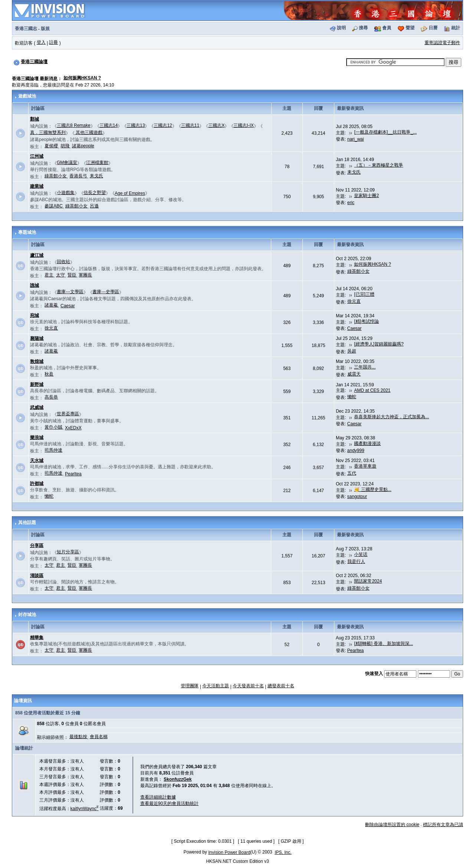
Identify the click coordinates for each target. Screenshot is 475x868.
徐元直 (354, 301)
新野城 (37, 384)
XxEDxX (73, 428)
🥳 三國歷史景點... (373, 489)
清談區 (37, 576)
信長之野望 (95, 193)
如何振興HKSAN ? (82, 78)
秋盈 (49, 374)
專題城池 (27, 232)
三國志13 (136, 125)
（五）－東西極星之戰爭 (379, 165)
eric (351, 203)
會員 (387, 28)
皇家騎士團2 (366, 196)
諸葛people (83, 146)
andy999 (356, 451)
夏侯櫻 (51, 146)
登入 (41, 42)
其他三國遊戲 (89, 132)
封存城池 (27, 615)
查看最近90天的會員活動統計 (169, 803)
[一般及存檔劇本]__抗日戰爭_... (385, 132)
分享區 (37, 546)
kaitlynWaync (85, 809)
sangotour (357, 497)
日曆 (433, 28)
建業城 (37, 186)
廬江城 (37, 255)
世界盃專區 (68, 414)
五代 (352, 473)
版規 (45, 29)
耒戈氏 (96, 176)
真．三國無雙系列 (48, 132)
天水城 (37, 461)
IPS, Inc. (283, 852)
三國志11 (190, 125)
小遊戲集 (66, 193)
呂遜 (94, 206)
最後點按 (78, 737)
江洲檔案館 (97, 163)
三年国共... (365, 367)
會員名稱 (99, 737)
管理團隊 (190, 686)
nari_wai (356, 139)
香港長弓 (78, 176)
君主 (49, 275)
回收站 (63, 262)
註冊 (53, 42)
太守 (60, 275)
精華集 (37, 638)
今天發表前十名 (248, 686)
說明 (341, 28)
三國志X (216, 125)
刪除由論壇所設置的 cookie (392, 825)
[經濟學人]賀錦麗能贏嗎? (379, 344)
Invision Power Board (229, 852)
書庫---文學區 (70, 292)
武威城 (37, 407)
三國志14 (109, 125)
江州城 (37, 156)
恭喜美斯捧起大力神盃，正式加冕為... (392, 417)
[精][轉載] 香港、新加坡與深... (384, 643)
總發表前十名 (281, 686)
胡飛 (65, 146)
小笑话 (361, 554)
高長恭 (51, 397)
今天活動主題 (216, 686)
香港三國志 (26, 29)
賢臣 (72, 275)
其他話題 (27, 523)
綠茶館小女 (56, 176)
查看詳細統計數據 (158, 797)
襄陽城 (37, 338)
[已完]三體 (364, 294)
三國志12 (163, 125)
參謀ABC (54, 206)
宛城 (35, 315)
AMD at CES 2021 (372, 390)
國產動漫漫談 (367, 443)
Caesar (68, 306)
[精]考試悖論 (366, 321)
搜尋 (363, 28)
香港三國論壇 (34, 62)
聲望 (410, 28)
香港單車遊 (365, 466)
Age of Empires (130, 193)
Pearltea (73, 474)
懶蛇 (352, 397)
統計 (456, 28)
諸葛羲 (51, 305)
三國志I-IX (244, 125)
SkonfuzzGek (178, 779)
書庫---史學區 (106, 292)
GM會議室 (67, 163)
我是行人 (356, 561)
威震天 (354, 374)
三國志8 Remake (74, 125)
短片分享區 (68, 552)
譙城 (35, 285)
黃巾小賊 (53, 427)
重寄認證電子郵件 (442, 43)
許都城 (37, 484)
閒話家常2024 (368, 581)
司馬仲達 (53, 450)
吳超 (352, 351)
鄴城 (35, 119)
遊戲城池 (27, 96)
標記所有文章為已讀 (443, 825)
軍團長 (85, 275)
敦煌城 (37, 361)
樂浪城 (37, 438)
